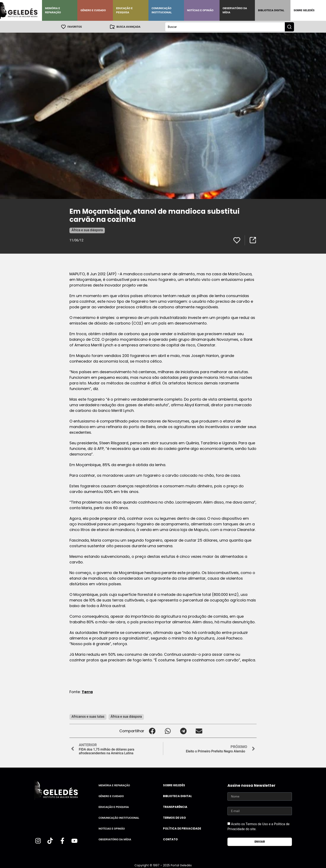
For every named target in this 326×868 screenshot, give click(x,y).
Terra (87, 692)
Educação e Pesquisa (124, 10)
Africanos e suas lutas (88, 716)
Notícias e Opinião (200, 10)
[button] (152, 731)
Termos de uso (174, 818)
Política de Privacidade (182, 828)
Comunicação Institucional (162, 10)
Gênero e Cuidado (93, 10)
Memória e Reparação (53, 10)
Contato (170, 839)
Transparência (175, 807)
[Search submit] (289, 27)
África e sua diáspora (87, 230)
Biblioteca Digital (271, 10)
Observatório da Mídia (235, 10)
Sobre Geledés (304, 10)
